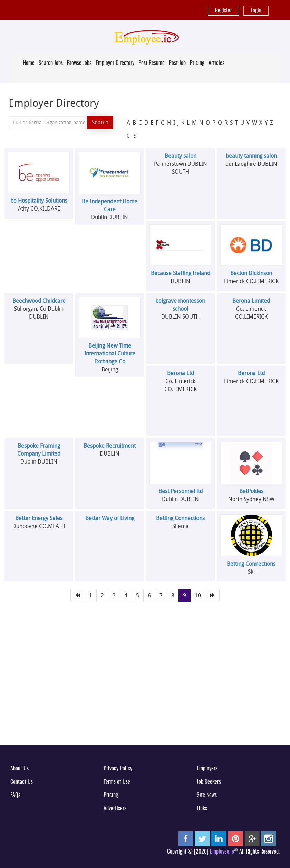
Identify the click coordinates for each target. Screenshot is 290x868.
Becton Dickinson (251, 273)
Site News (207, 795)
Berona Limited (251, 301)
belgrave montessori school (180, 305)
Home (29, 63)
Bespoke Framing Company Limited (39, 450)
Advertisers (115, 809)
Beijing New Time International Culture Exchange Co (110, 353)
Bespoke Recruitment (110, 446)
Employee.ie (222, 852)
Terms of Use (117, 782)
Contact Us (22, 782)
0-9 (132, 136)
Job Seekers (209, 782)
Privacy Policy (118, 769)
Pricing (197, 63)
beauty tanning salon (251, 156)
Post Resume (152, 63)
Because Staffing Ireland (181, 273)
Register (224, 11)
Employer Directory (115, 63)
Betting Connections (180, 518)
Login (256, 11)
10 (198, 595)
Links (202, 809)
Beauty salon (181, 156)
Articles (216, 63)
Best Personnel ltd (181, 491)
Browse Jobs (79, 63)
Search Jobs (51, 63)
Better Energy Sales (39, 518)
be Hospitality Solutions (39, 201)
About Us (20, 769)
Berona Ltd (181, 373)
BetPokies (251, 491)
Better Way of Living (110, 518)
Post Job (177, 63)
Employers (207, 769)
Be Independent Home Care (110, 205)
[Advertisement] (145, 686)
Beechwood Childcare (39, 301)
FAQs (15, 795)
